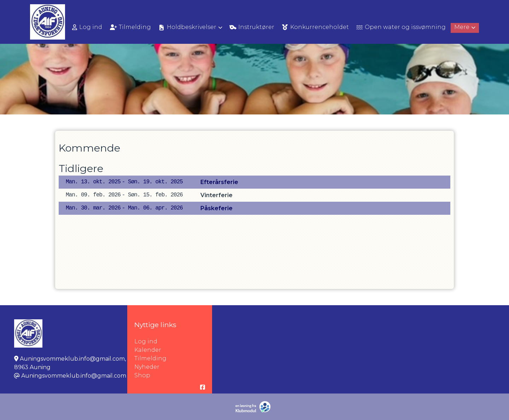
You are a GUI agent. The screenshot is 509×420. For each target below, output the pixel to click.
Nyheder (147, 367)
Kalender (148, 350)
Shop (142, 375)
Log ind (87, 27)
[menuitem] (88, 27)
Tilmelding (150, 358)
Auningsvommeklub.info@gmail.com (74, 376)
